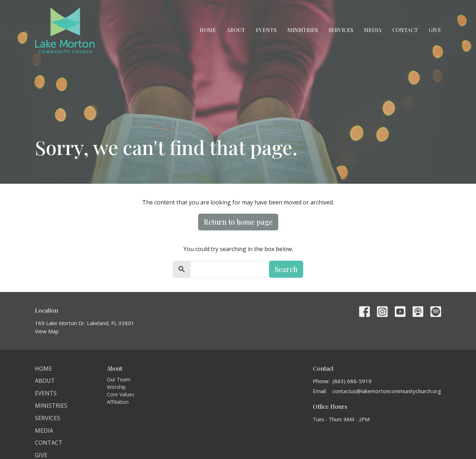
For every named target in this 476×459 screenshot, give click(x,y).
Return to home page (238, 222)
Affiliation (118, 402)
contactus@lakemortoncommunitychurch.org (387, 391)
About (236, 30)
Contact (405, 30)
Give (435, 30)
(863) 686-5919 (352, 381)
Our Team (119, 379)
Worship (116, 387)
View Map (47, 331)
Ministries (302, 30)
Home (208, 30)
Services (341, 30)
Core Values (121, 394)
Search (286, 269)
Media (373, 30)
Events (266, 30)
